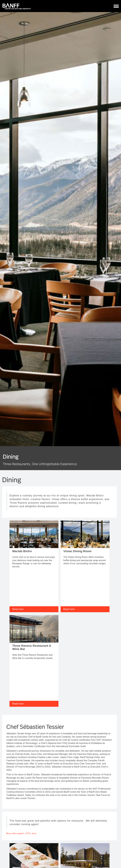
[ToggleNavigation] (116, 6)
